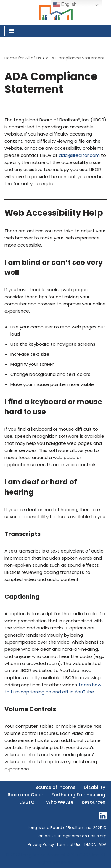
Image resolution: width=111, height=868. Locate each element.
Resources (94, 802)
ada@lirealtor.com (79, 155)
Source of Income (55, 787)
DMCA (90, 844)
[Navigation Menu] (11, 31)
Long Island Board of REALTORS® (56, 855)
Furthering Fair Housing (78, 795)
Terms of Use (69, 844)
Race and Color (25, 795)
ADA (103, 844)
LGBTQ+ (29, 802)
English (65, 5)
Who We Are (60, 802)
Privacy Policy (41, 844)
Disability (95, 787)
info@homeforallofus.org (82, 836)
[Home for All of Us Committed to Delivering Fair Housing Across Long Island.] (56, 12)
